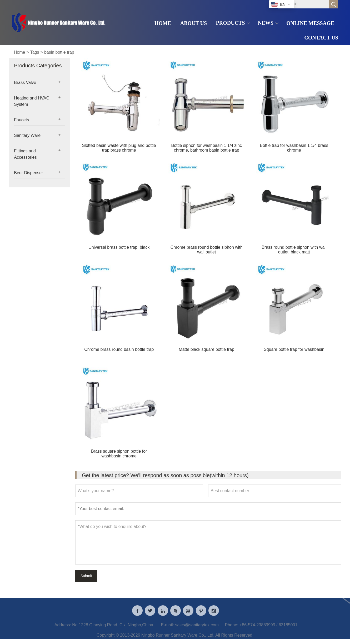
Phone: (232, 629)
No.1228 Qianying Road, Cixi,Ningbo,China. (113, 629)
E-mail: (167, 629)
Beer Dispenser (28, 173)
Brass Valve (25, 83)
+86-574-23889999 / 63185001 (268, 629)
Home (20, 52)
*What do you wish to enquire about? (208, 542)
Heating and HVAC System (32, 101)
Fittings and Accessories (25, 154)
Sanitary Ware (27, 135)
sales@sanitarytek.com (197, 629)
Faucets (21, 120)
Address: (63, 629)
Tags (35, 52)
